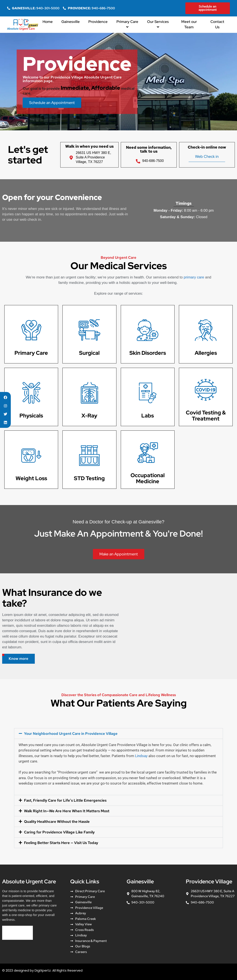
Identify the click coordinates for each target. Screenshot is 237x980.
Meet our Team (189, 24)
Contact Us (217, 24)
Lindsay (141, 756)
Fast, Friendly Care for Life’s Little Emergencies (65, 800)
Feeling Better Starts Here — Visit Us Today (61, 843)
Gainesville (71, 22)
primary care (194, 277)
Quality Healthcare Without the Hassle (57, 822)
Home (48, 22)
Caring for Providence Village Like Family (59, 832)
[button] (118, 734)
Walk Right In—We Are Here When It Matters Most (67, 811)
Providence (98, 22)
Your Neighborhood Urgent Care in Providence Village (71, 734)
